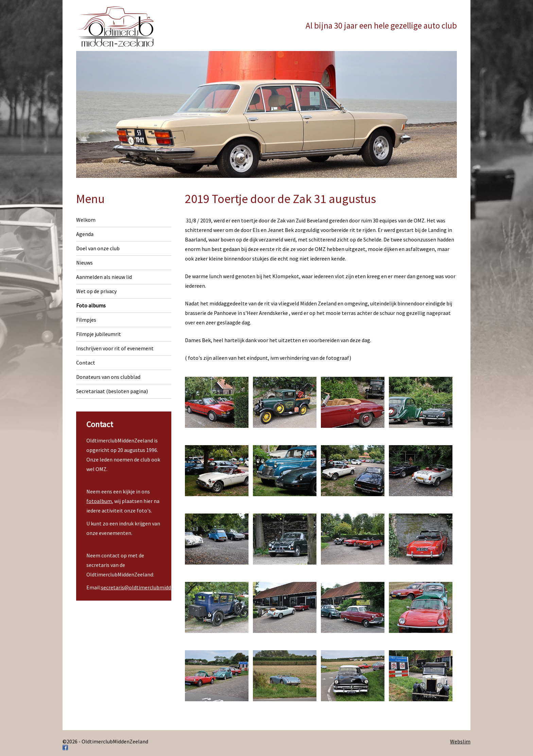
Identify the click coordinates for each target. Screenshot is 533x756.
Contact (86, 363)
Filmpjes (86, 320)
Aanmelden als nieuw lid (104, 277)
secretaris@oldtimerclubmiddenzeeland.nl (151, 587)
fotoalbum (99, 501)
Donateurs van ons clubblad (108, 377)
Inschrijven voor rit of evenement (115, 348)
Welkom (86, 220)
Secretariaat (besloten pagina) (112, 391)
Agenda (85, 234)
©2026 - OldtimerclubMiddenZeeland (105, 741)
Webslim (460, 741)
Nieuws (84, 263)
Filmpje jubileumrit (99, 334)
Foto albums (91, 305)
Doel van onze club (98, 248)
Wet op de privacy (96, 291)
